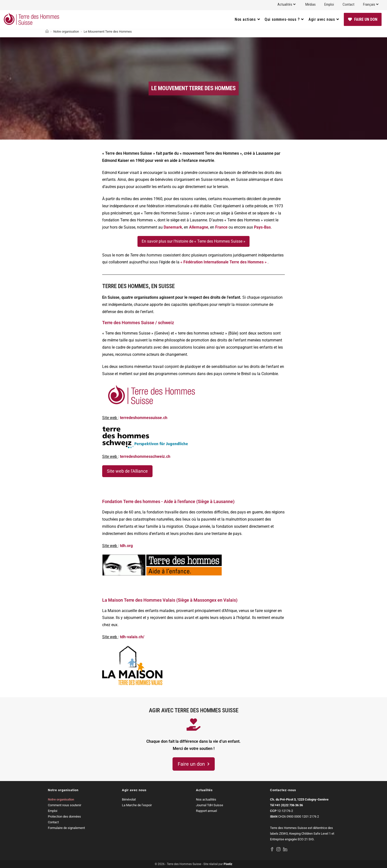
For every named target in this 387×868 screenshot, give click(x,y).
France (221, 227)
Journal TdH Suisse (210, 805)
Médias (310, 4)
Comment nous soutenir (65, 805)
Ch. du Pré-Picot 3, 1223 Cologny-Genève (299, 799)
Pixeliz (228, 864)
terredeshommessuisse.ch (144, 418)
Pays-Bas (262, 227)
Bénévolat (129, 799)
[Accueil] (47, 32)
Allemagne (199, 227)
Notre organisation (61, 799)
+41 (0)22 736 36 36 (289, 805)
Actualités (287, 4)
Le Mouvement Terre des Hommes (108, 32)
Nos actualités (206, 799)
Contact (348, 4)
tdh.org (126, 546)
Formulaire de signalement (66, 828)
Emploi (329, 4)
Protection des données (64, 816)
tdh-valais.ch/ (132, 637)
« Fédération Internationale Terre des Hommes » (223, 262)
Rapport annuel (206, 811)
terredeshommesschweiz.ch (145, 456)
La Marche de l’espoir (137, 805)
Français (371, 4)
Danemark (173, 227)
